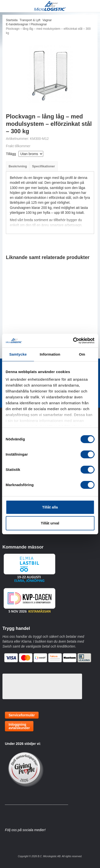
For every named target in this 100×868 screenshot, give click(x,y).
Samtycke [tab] (18, 354)
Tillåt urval (50, 523)
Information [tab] (50, 354)
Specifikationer (43, 166)
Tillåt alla (50, 507)
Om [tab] (82, 354)
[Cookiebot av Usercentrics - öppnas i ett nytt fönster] (73, 341)
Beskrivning (18, 166)
